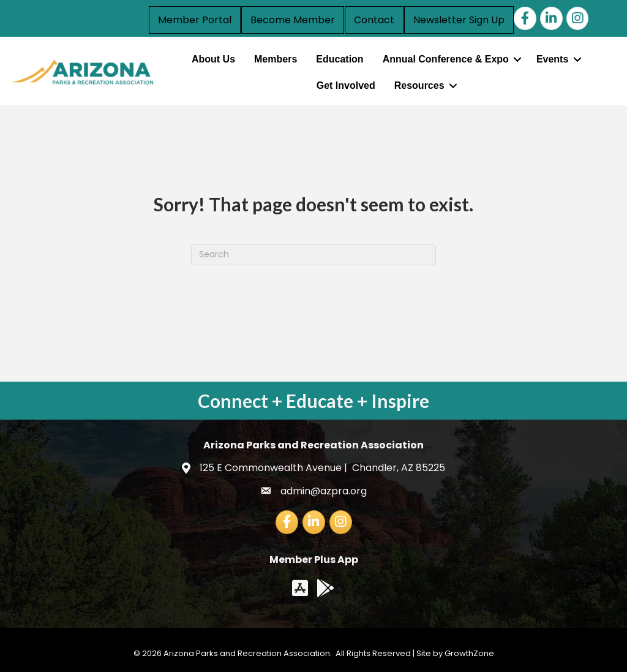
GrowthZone (469, 653)
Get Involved (346, 85)
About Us (213, 59)
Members (276, 59)
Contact (374, 20)
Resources (419, 85)
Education (340, 59)
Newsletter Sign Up (459, 20)
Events (552, 59)
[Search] (313, 255)
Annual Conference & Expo (446, 59)
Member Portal (195, 20)
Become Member (293, 20)
